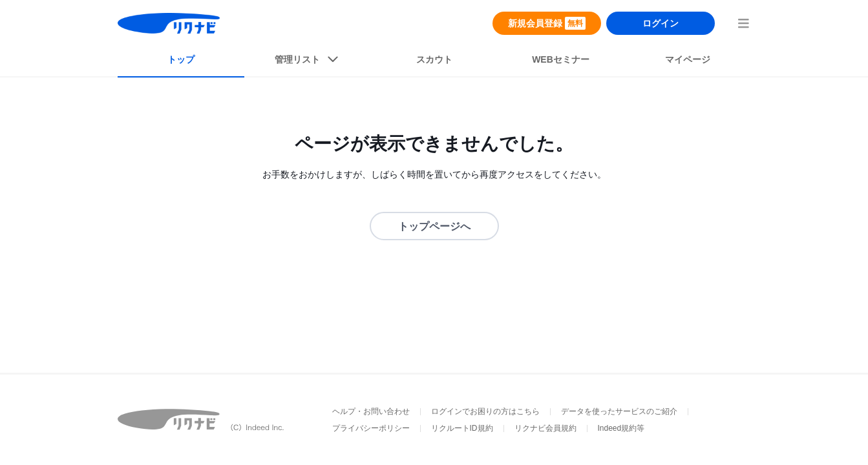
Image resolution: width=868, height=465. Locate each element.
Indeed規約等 (621, 428)
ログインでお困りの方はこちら (485, 411)
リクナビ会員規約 (545, 428)
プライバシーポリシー (371, 428)
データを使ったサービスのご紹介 (619, 411)
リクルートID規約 (462, 428)
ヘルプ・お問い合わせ (371, 411)
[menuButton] (743, 23)
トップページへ (434, 226)
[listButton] (308, 62)
